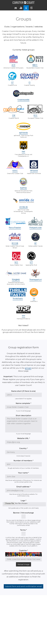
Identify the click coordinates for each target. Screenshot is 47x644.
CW (14, 115)
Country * (24, 448)
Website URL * (23, 438)
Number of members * (23, 461)
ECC (36, 115)
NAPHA (23, 188)
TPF (23, 316)
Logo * (23, 501)
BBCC (35, 65)
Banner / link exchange (23, 513)
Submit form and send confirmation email (24, 586)
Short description (23, 416)
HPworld (34, 171)
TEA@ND (16, 280)
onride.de (24, 207)
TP (34, 299)
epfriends (23, 133)
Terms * (23, 530)
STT (31, 262)
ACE (13, 65)
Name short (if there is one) (23, 391)
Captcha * (23, 551)
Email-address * (24, 487)
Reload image (24, 564)
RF (36, 243)
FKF (24, 152)
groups (28, 368)
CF (12, 82)
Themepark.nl (36, 280)
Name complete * (24, 403)
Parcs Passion (15, 228)
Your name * (23, 473)
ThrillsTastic (18, 299)
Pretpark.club (36, 228)
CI (30, 82)
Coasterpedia (23, 100)
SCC (16, 262)
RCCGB (15, 243)
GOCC (15, 171)
